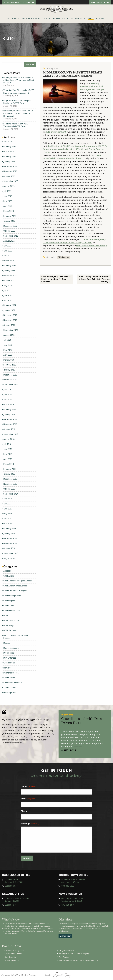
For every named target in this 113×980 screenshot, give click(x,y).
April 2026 (8, 142)
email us (28, 3)
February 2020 (10, 365)
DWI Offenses (10, 658)
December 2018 (10, 419)
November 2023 (10, 171)
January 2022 (9, 271)
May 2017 (8, 514)
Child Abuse (64, 257)
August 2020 (9, 335)
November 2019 (10, 380)
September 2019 (11, 385)
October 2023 (9, 176)
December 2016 (10, 538)
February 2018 (10, 469)
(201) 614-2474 (68, 905)
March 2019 (9, 405)
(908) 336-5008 (68, 886)
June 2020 (8, 345)
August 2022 (9, 241)
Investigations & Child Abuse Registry (74, 954)
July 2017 (7, 504)
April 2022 (8, 256)
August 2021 (9, 286)
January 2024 (9, 161)
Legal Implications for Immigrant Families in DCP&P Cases (17, 102)
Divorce (7, 643)
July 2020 (7, 340)
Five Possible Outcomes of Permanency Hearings (78, 960)
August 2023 (9, 186)
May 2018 (8, 454)
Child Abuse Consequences (15, 586)
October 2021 (9, 280)
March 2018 (9, 464)
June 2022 (8, 251)
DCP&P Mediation (12, 960)
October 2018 (9, 429)
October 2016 (9, 548)
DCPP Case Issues (11, 620)
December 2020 (10, 315)
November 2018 (10, 424)
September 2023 (11, 181)
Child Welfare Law (11, 611)
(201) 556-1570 (11, 886)
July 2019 (7, 390)
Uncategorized (10, 693)
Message (30, 824)
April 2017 (8, 519)
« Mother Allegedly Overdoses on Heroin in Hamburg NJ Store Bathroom (56, 279)
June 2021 (8, 295)
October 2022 (9, 231)
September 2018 (11, 434)
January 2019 (9, 414)
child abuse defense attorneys (92, 245)
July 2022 (7, 246)
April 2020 (8, 355)
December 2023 (10, 166)
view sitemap (65, 936)
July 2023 (7, 191)
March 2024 (9, 152)
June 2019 (8, 395)
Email (28, 799)
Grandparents (9, 663)
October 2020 (9, 325)
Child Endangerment (12, 596)
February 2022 (10, 266)
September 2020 (11, 330)
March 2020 (9, 360)
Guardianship (10, 957)
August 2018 (9, 439)
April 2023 (8, 206)
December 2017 (10, 479)
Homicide (7, 668)
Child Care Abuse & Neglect (15, 591)
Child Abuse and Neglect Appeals (18, 581)
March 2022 (9, 261)
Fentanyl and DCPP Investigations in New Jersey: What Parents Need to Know (19, 80)
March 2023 (9, 211)
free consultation (100, 3)
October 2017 (9, 489)
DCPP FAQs (9, 625)
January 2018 (9, 474)
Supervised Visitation (13, 683)
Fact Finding (64, 957)
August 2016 (9, 558)
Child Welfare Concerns (14, 954)
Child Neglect (9, 601)
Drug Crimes (9, 653)
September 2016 (11, 553)
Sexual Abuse (9, 678)
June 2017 (8, 509)
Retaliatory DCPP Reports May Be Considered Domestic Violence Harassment (18, 113)
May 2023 (8, 201)
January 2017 (9, 534)
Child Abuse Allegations (14, 950)
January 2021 (9, 310)
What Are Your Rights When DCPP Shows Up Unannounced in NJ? (19, 92)
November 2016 (10, 543)
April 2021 (8, 300)
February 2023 (10, 216)
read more (79, 747)
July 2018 (7, 444)
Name (28, 786)
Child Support (9, 606)
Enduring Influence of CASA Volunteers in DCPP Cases (15, 125)
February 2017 (10, 529)
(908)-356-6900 (11, 3)
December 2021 (10, 276)
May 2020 (8, 350)
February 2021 (10, 305)
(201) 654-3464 (11, 905)
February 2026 (10, 147)
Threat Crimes (10, 688)
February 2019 (10, 410)
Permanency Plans (11, 673)
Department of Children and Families (16, 637)
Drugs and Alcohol (66, 950)
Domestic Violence (11, 648)
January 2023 (9, 221)
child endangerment (56, 132)
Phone (24, 811)
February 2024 (10, 156)
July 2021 (7, 290)
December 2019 (10, 375)
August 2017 (9, 499)
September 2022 (11, 236)
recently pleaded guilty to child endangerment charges (92, 86)
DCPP (6, 615)
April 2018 (8, 459)
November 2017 (10, 484)
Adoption (7, 571)
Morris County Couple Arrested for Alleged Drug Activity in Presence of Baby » (94, 279)
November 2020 (10, 320)
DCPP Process (10, 630)
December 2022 (10, 226)
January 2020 (9, 370)
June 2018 (8, 449)
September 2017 (11, 494)
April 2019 (8, 400)
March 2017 (9, 524)
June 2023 (8, 196)
